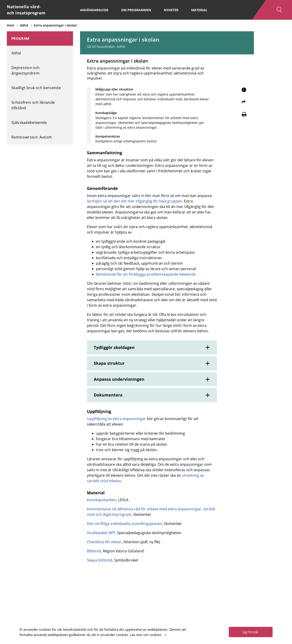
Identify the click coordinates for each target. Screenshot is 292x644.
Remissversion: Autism (32, 137)
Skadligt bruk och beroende (36, 88)
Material (199, 10)
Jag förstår (251, 632)
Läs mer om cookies (146, 635)
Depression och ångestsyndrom (25, 70)
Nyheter (171, 10)
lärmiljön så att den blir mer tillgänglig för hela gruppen (134, 201)
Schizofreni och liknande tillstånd (33, 105)
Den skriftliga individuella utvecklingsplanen (124, 524)
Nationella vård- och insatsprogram (26, 10)
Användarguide (94, 10)
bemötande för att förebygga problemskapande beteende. (146, 274)
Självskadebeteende (29, 122)
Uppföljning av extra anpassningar (116, 419)
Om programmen (136, 10)
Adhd (24, 25)
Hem (10, 25)
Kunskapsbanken (102, 500)
